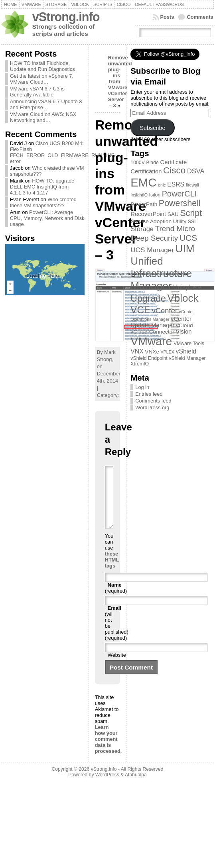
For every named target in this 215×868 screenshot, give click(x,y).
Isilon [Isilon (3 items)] (155, 195)
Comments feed (153, 401)
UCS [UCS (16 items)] (188, 238)
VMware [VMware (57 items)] (151, 341)
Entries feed (149, 394)
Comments (200, 17)
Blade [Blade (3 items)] (152, 163)
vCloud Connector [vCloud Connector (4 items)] (152, 332)
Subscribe (152, 128)
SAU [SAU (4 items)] (173, 214)
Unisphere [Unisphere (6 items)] (187, 287)
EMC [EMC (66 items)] (143, 182)
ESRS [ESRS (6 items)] (176, 184)
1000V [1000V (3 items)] (138, 163)
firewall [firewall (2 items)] (192, 185)
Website (117, 667)
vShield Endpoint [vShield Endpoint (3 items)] (149, 358)
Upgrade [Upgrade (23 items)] (148, 298)
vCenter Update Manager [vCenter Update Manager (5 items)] (161, 322)
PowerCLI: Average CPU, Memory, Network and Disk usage (47, 218)
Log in (142, 387)
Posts (167, 17)
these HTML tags (112, 572)
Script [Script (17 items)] (191, 213)
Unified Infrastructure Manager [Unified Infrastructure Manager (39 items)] (161, 273)
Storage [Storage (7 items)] (142, 229)
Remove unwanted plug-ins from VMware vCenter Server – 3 (120, 81)
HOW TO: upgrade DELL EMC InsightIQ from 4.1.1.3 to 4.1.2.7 (42, 187)
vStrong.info (66, 17)
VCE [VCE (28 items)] (140, 310)
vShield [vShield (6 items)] (186, 351)
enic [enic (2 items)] (162, 185)
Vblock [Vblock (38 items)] (183, 298)
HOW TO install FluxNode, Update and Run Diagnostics (42, 66)
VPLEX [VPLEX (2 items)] (168, 352)
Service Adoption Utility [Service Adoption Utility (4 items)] (158, 221)
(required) (116, 600)
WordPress (107, 787)
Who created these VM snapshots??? (43, 202)
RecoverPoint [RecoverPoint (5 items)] (148, 214)
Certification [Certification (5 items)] (146, 171)
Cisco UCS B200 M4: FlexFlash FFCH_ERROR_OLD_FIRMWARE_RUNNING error (63, 152)
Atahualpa (136, 787)
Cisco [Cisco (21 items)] (174, 170)
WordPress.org (152, 407)
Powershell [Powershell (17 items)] (180, 203)
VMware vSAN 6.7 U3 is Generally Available (37, 92)
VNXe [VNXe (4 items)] (152, 352)
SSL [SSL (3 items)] (192, 222)
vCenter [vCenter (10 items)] (165, 311)
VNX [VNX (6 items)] (137, 351)
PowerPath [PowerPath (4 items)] (144, 204)
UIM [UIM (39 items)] (185, 249)
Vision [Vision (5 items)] (183, 332)
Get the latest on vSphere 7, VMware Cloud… (42, 79)
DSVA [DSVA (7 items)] (196, 171)
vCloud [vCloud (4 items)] (184, 325)
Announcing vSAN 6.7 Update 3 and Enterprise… (46, 104)
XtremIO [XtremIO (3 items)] (140, 364)
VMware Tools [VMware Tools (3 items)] (189, 344)
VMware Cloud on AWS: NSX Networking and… (43, 117)
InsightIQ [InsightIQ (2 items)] (139, 195)
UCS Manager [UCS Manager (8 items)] (152, 250)
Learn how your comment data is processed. (108, 751)
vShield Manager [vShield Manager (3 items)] (187, 358)
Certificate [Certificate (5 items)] (174, 162)
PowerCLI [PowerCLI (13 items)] (179, 194)
